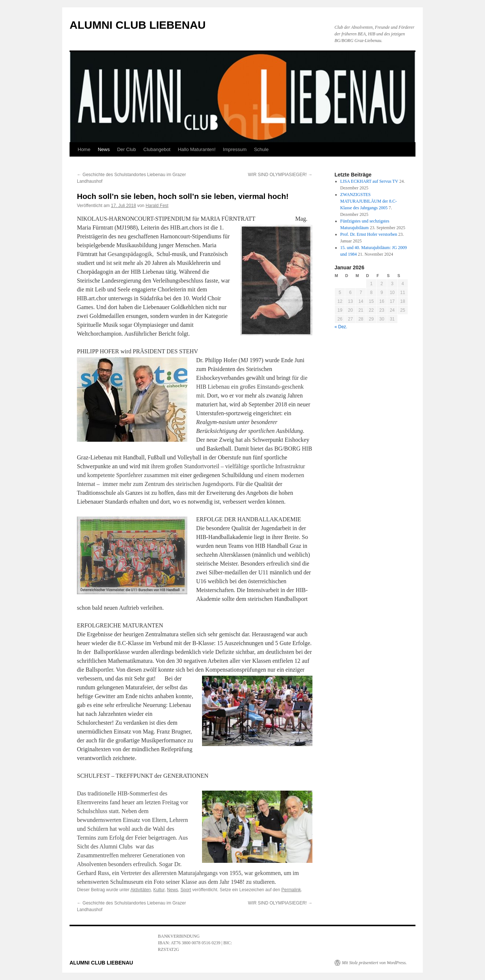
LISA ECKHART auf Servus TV (369, 181)
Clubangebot (157, 149)
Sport (186, 890)
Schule (261, 149)
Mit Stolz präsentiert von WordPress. (374, 963)
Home (84, 149)
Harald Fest (157, 206)
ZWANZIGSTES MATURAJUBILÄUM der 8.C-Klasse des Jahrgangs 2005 (369, 201)
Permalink (291, 890)
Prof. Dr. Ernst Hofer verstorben (369, 234)
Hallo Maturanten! (197, 149)
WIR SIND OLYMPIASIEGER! (280, 175)
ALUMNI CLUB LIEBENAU (138, 25)
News (104, 149)
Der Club (126, 149)
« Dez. (341, 327)
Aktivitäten (140, 890)
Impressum (235, 149)
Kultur (159, 890)
